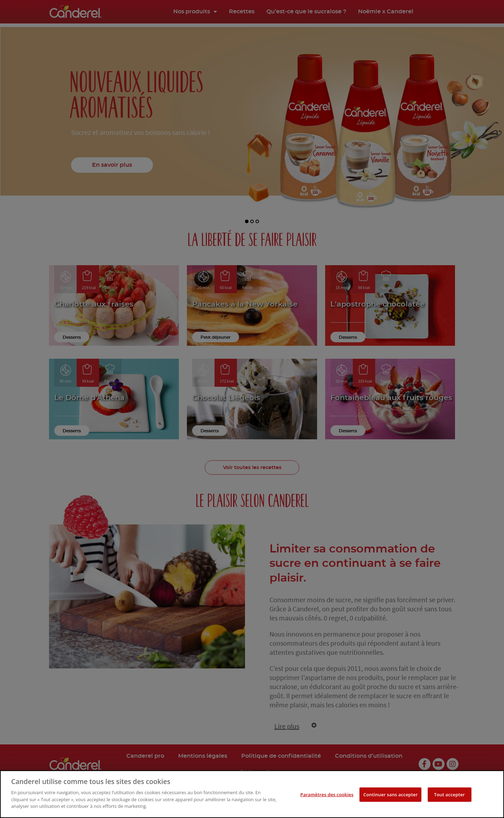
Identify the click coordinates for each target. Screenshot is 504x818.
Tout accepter (449, 796)
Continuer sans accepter (390, 796)
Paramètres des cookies (327, 796)
